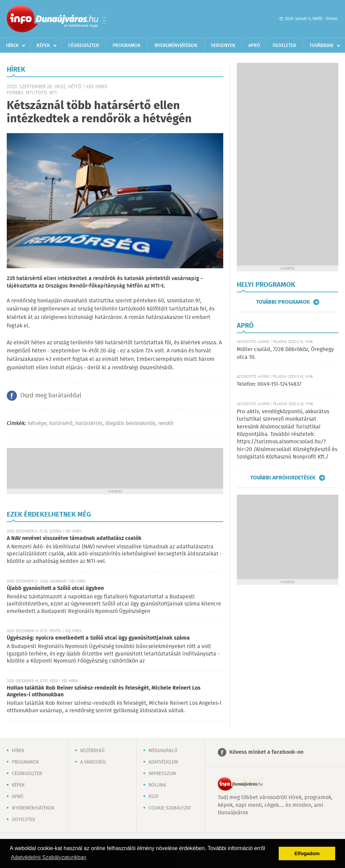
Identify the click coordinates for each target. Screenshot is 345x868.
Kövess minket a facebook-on (266, 752)
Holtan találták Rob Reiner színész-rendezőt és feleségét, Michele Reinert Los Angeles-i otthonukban (104, 691)
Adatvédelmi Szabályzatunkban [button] (49, 857)
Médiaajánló (163, 751)
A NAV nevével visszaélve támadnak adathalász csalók (74, 538)
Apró (254, 46)
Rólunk (157, 785)
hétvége (37, 424)
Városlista (104, 19)
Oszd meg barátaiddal (51, 396)
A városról (93, 762)
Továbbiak (321, 46)
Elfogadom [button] (307, 853)
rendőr (166, 424)
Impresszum (162, 774)
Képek (43, 46)
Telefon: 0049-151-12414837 (269, 384)
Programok (127, 46)
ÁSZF (154, 797)
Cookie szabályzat (170, 808)
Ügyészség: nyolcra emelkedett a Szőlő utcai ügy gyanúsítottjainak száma (98, 638)
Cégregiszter (84, 46)
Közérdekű (92, 751)
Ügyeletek (284, 46)
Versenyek (223, 46)
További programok (283, 302)
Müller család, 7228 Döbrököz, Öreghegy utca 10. (285, 353)
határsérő (61, 424)
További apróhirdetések (283, 478)
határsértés (89, 424)
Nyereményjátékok (176, 46)
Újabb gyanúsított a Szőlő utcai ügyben (55, 588)
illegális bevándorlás (130, 424)
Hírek (13, 46)
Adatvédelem (163, 762)
